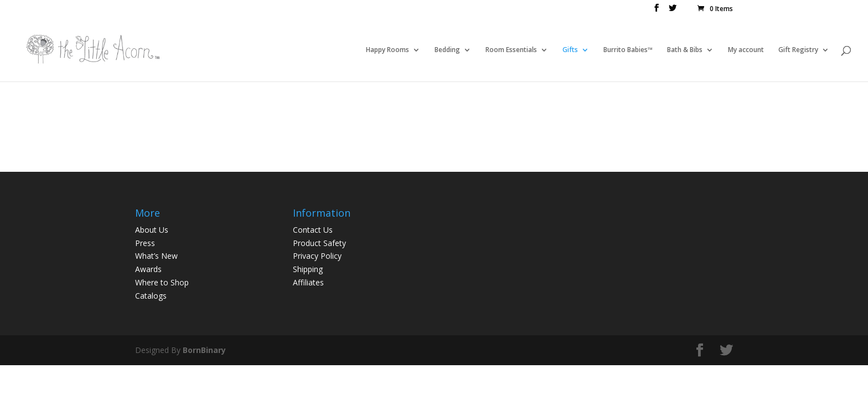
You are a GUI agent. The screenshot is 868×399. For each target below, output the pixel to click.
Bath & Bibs (685, 50)
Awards (148, 269)
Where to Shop (162, 282)
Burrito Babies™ (628, 50)
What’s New (156, 256)
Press (145, 243)
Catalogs (151, 296)
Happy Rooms (387, 50)
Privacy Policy (317, 256)
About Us (152, 230)
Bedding (447, 50)
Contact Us (313, 230)
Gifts (570, 50)
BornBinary (204, 350)
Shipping (308, 269)
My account (746, 50)
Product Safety (319, 243)
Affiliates (308, 282)
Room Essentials (511, 50)
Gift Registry (798, 50)
